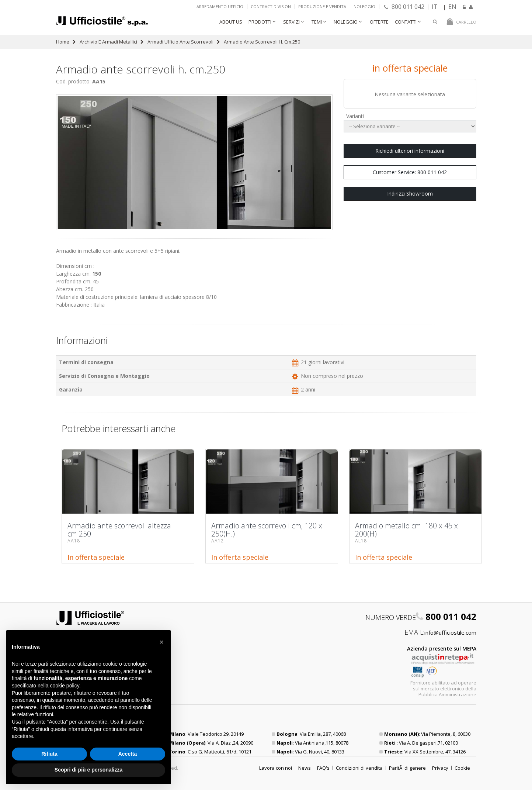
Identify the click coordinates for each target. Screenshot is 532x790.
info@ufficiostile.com (450, 632)
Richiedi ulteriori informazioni (410, 151)
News (305, 768)
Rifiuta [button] (49, 754)
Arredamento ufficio (220, 6)
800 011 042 (404, 7)
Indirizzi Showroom (410, 194)
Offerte (379, 22)
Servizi (291, 22)
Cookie (462, 768)
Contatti (406, 22)
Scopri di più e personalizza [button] (88, 770)
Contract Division (271, 6)
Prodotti (260, 22)
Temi (317, 22)
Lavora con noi (276, 768)
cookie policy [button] (65, 686)
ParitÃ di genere (407, 768)
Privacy (440, 768)
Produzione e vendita (322, 6)
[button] (161, 642)
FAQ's (323, 768)
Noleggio (364, 6)
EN (452, 7)
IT (435, 7)
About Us (231, 22)
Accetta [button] (128, 754)
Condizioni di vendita (359, 768)
